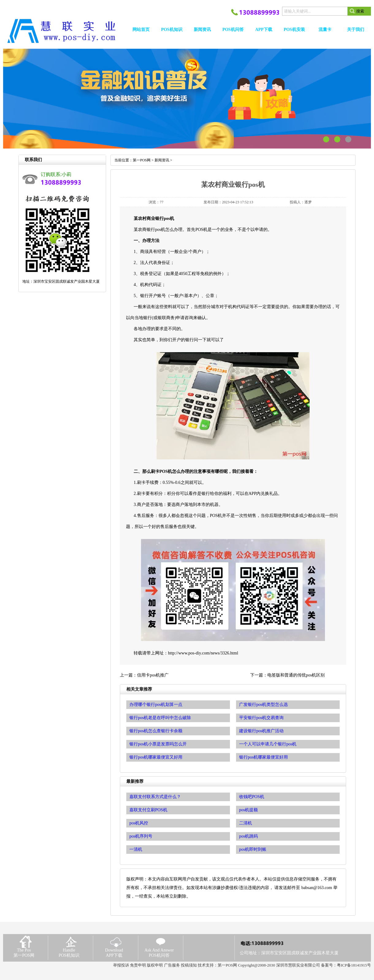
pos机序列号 (141, 836)
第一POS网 (142, 160)
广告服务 (172, 965)
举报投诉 (121, 965)
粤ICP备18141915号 (354, 965)
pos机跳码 (248, 836)
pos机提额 (248, 810)
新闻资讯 (162, 160)
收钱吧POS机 (252, 797)
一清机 (136, 849)
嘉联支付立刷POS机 (148, 810)
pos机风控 (139, 823)
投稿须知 (189, 965)
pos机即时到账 (253, 849)
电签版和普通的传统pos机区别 (296, 675)
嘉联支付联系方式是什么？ (155, 797)
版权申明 (155, 965)
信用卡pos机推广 (153, 675)
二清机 (246, 823)
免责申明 (138, 965)
